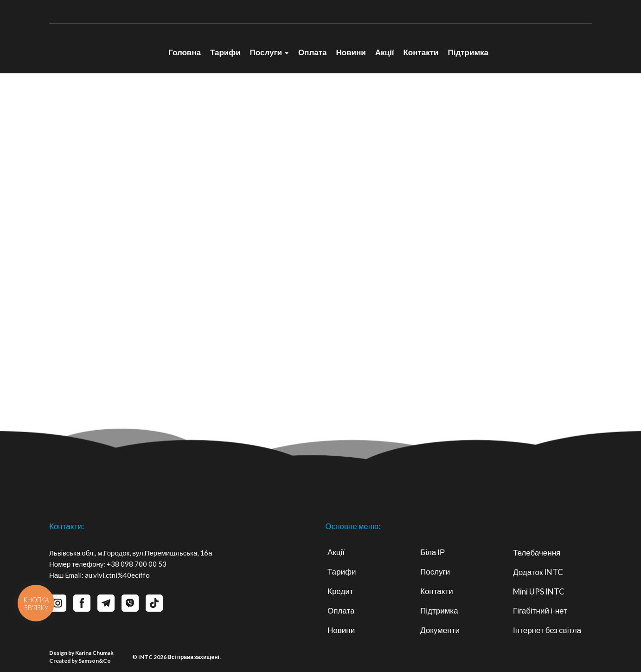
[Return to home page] (99, 48)
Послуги (266, 52)
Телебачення (537, 552)
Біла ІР (433, 552)
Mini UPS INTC (539, 591)
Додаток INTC (538, 572)
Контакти (421, 52)
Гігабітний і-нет (540, 611)
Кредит (340, 591)
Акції (385, 52)
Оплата (313, 52)
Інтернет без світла (547, 630)
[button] (82, 603)
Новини (351, 52)
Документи (440, 630)
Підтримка (468, 52)
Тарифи (225, 52)
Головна (185, 52)
